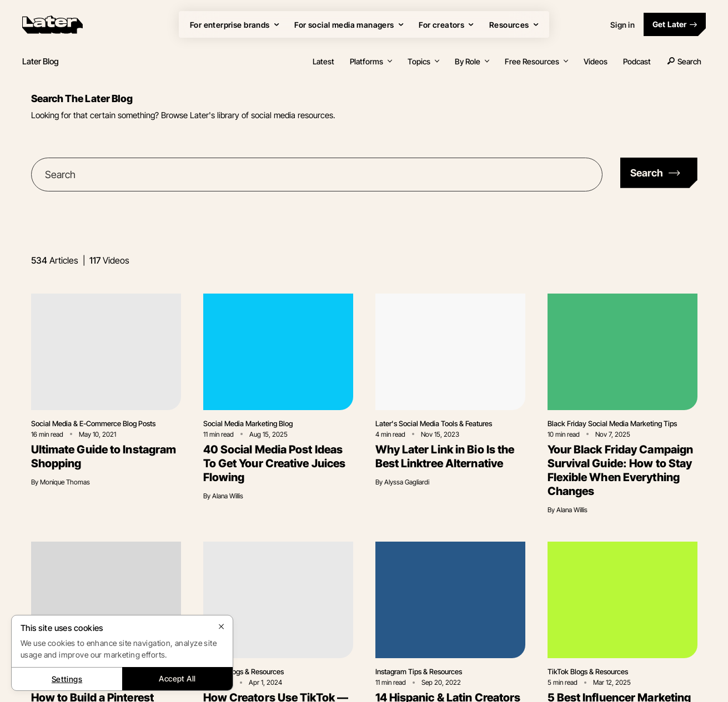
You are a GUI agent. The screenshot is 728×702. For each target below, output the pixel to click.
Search (684, 61)
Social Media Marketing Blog (248, 423)
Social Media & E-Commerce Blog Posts (93, 423)
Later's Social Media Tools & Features (434, 423)
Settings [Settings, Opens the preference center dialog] (67, 679)
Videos (596, 61)
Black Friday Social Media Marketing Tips (612, 423)
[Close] (222, 627)
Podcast (637, 61)
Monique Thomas (65, 482)
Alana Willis (228, 496)
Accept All (177, 678)
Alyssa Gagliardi (407, 482)
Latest (323, 61)
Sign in (622, 25)
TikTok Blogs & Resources (243, 671)
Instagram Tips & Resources (419, 671)
